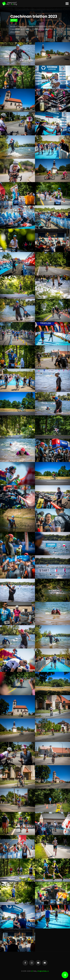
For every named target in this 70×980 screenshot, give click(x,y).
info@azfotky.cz (43, 971)
